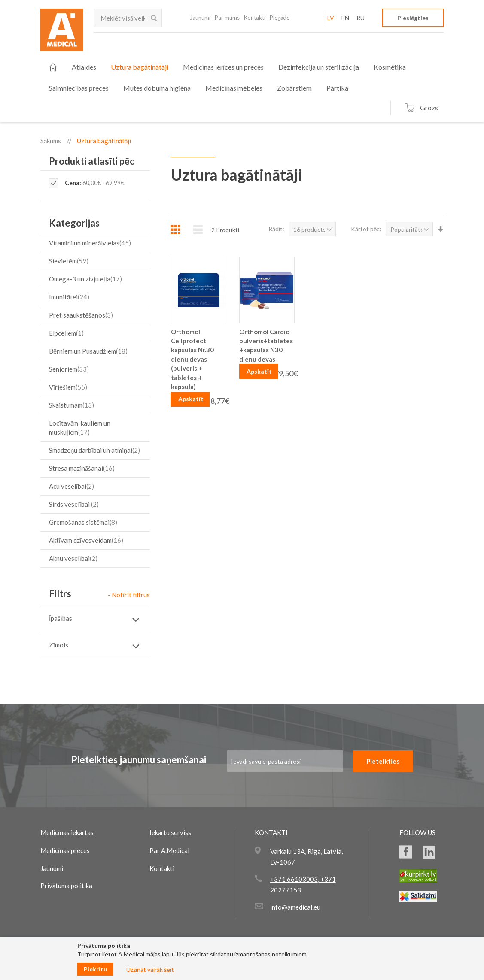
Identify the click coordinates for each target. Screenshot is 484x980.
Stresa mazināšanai (83, 468)
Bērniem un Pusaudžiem (89, 351)
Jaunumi (200, 18)
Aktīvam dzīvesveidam (87, 540)
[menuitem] (53, 67)
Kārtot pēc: (366, 229)
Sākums (51, 141)
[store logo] (62, 33)
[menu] (237, 77)
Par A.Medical (169, 850)
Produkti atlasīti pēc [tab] (92, 161)
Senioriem (70, 369)
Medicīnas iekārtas (67, 832)
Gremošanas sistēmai (84, 522)
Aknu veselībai (74, 558)
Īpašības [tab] (61, 618)
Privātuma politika (66, 886)
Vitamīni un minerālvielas (91, 243)
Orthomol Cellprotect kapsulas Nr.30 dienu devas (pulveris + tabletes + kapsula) (192, 359)
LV (331, 18)
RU (361, 18)
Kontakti (255, 18)
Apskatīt (191, 399)
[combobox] (128, 18)
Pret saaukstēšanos (82, 315)
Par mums (227, 18)
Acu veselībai (73, 486)
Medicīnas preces (65, 850)
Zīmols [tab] (59, 645)
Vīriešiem (69, 387)
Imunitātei (70, 297)
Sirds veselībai (75, 504)
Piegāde (280, 18)
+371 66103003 (294, 879)
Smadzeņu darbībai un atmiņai (96, 450)
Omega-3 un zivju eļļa (87, 279)
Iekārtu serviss (170, 832)
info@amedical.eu (295, 907)
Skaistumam (73, 405)
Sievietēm (70, 261)
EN (345, 18)
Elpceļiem (67, 333)
